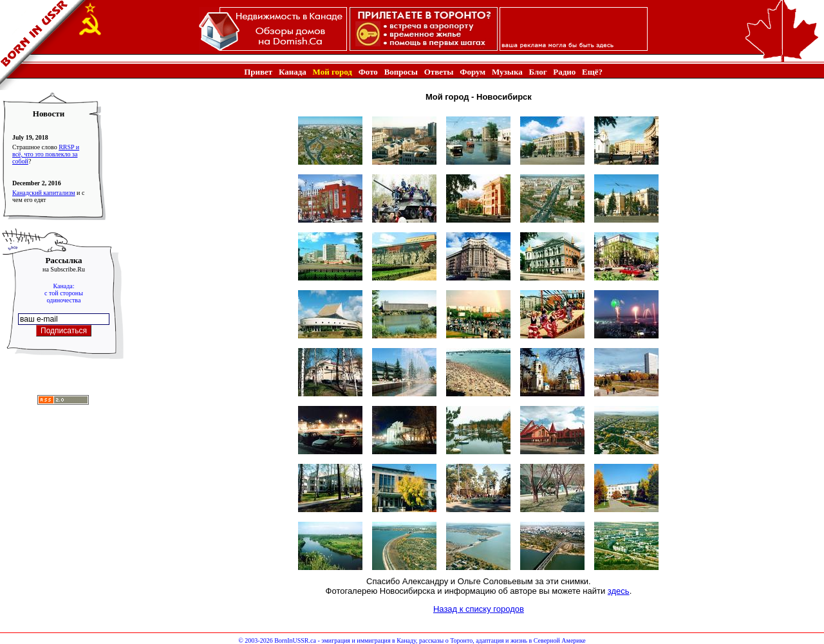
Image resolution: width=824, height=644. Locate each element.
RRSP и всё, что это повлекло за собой (46, 154)
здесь (619, 591)
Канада (293, 72)
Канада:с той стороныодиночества (64, 293)
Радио (564, 72)
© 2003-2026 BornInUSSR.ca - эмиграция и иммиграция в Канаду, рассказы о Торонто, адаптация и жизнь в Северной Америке (412, 640)
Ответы (439, 72)
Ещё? (592, 72)
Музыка (507, 72)
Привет (258, 72)
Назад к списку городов (479, 609)
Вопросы (401, 72)
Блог (538, 72)
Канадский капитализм (44, 193)
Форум (473, 72)
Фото (368, 72)
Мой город (332, 72)
